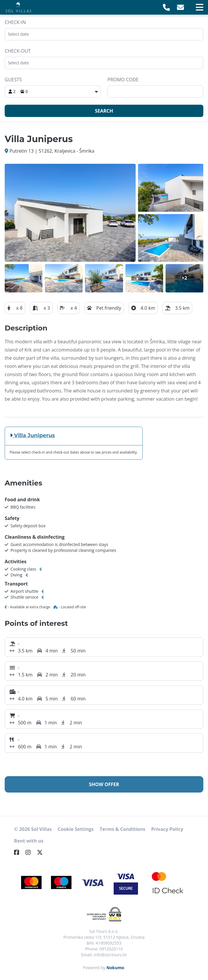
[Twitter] (42, 852)
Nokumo (115, 968)
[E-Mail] (180, 7)
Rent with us (29, 841)
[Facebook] (19, 852)
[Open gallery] (70, 213)
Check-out (18, 51)
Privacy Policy (167, 829)
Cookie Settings (76, 829)
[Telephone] (166, 7)
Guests (13, 80)
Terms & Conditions (122, 829)
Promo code (123, 80)
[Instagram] (30, 852)
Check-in (15, 22)
